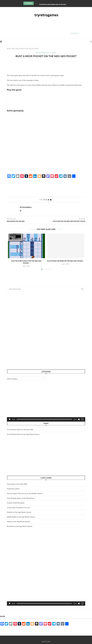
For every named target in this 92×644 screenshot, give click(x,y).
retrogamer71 (26, 207)
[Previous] (35, 3)
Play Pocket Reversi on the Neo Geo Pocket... (66, 261)
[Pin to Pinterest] (48, 199)
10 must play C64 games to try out (18, 507)
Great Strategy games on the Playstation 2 (21, 498)
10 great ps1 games (46, 3)
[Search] (91, 42)
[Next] (37, 3)
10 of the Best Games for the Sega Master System (23, 434)
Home (9, 49)
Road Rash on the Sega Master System (20, 526)
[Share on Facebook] (44, 199)
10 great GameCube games (16, 502)
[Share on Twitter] (46, 199)
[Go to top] (46, 641)
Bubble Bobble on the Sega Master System (21, 516)
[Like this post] (42, 199)
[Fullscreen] (82, 603)
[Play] (10, 603)
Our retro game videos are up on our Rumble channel (25, 493)
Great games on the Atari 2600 (17, 484)
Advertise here (74, 33)
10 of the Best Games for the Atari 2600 (20, 429)
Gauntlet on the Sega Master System (19, 512)
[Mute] (79, 603)
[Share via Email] (51, 199)
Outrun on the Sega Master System (19, 521)
